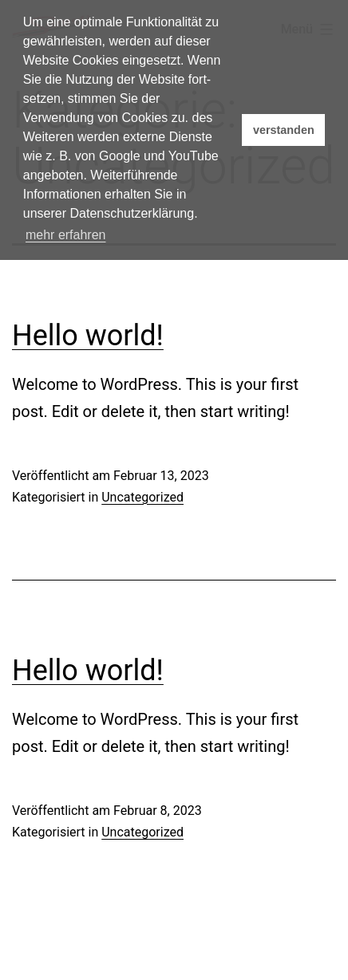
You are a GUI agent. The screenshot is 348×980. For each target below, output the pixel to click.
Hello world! (88, 336)
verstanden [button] (284, 130)
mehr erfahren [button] (66, 235)
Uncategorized (142, 497)
